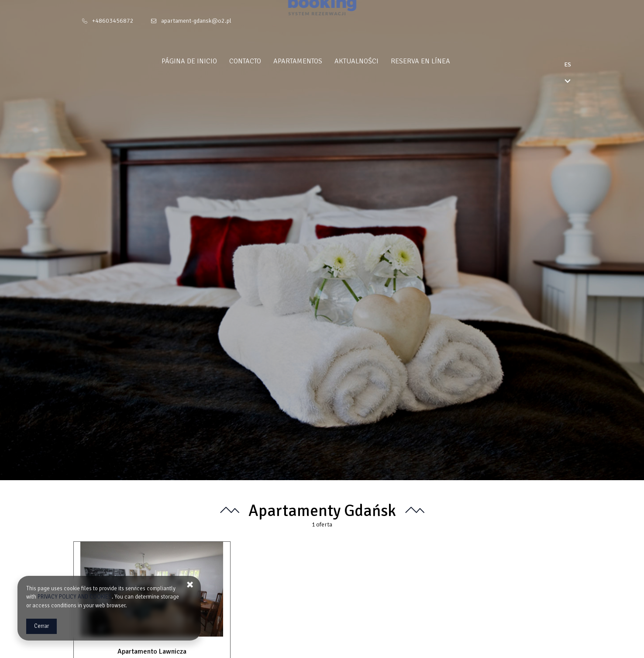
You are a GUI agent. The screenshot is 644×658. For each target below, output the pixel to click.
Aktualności (373, 61)
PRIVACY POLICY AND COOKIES (75, 597)
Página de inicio (205, 61)
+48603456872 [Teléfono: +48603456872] (113, 21)
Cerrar (41, 626)
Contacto (261, 61)
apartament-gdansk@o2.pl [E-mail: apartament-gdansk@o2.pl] (196, 21)
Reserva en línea (437, 61)
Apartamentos (314, 61)
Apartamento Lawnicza (152, 651)
